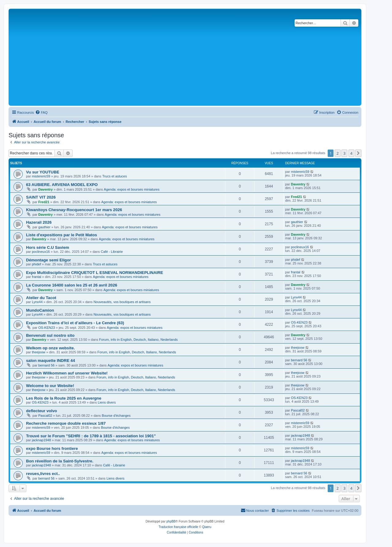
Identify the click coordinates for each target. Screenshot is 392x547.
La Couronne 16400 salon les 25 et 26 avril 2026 (72, 285)
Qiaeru (207, 527)
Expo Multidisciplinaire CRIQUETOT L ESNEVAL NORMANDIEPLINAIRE (94, 273)
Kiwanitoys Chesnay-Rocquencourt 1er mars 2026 (74, 210)
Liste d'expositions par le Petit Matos (62, 235)
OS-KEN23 (47, 328)
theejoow (39, 352)
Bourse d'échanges (116, 416)
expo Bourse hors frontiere (52, 448)
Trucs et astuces (115, 176)
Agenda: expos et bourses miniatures (132, 189)
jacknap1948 (41, 440)
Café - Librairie (112, 252)
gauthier (44, 227)
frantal (37, 277)
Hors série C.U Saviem (48, 247)
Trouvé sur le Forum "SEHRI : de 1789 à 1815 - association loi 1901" (91, 436)
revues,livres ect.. (43, 474)
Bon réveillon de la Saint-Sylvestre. (60, 461)
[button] (358, 153)
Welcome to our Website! (50, 386)
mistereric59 (41, 176)
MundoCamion (40, 310)
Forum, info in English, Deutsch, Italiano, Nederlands (139, 340)
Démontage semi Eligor (49, 260)
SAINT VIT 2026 (41, 197)
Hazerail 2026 (39, 222)
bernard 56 (46, 365)
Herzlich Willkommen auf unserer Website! (67, 373)
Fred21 (44, 202)
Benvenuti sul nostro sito (50, 335)
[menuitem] (41, 112)
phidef (36, 264)
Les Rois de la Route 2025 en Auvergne (64, 398)
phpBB (171, 521)
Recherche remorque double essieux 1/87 (66, 423)
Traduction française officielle (178, 527)
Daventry (45, 189)
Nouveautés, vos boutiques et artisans (122, 302)
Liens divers (107, 402)
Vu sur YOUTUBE (43, 172)
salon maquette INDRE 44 (51, 361)
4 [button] (351, 153)
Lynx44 (37, 302)
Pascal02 (45, 416)
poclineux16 (41, 252)
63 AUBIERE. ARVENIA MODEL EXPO (62, 185)
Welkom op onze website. (51, 348)
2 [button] (338, 153)
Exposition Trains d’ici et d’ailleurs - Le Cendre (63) (75, 323)
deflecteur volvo (41, 411)
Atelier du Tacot (41, 298)
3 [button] (344, 153)
